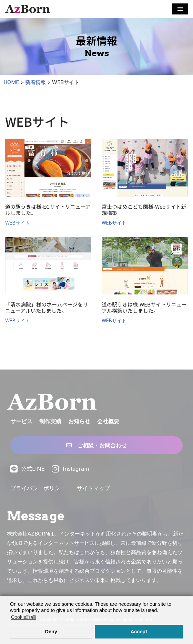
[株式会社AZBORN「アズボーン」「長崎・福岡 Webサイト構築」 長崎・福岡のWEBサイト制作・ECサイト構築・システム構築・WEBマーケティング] (28, 9)
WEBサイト (18, 223)
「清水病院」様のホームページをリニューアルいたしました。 (47, 307)
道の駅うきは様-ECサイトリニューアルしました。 (48, 210)
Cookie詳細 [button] (24, 617)
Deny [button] (51, 632)
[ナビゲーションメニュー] (180, 9)
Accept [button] (139, 632)
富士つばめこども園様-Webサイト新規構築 (144, 210)
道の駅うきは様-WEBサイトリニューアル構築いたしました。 (144, 307)
